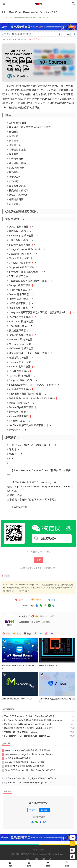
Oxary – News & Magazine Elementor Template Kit (27, 754)
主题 (35, 850)
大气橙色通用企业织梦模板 (16, 758)
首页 (3, 18)
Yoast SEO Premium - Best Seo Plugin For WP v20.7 (28, 716)
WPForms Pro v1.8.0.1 (50, 666)
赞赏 (39, 560)
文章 (9, 18)
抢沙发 (72, 34)
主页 (17, 634)
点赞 (19, 600)
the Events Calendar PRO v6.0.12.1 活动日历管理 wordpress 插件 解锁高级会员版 (33, 720)
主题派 (7, 34)
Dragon (61, 854)
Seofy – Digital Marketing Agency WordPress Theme (32, 778)
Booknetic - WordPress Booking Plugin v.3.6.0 (29, 783)
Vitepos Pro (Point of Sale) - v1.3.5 (19, 732)
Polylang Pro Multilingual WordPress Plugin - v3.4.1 (27, 724)
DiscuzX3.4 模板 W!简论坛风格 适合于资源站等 (26, 751)
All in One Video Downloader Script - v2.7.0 (30, 18)
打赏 (27, 634)
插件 (42, 850)
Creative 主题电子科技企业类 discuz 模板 (23, 762)
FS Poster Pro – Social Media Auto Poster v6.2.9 (26, 736)
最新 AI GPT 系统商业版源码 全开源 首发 (23, 766)
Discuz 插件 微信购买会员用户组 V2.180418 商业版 (27, 728)
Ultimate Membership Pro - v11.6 (17, 699)
